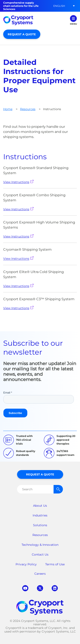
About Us (40, 506)
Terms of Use (55, 564)
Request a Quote (22, 34)
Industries (40, 515)
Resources (28, 109)
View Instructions (18, 182)
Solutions (40, 525)
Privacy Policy (26, 564)
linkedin (55, 588)
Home (8, 109)
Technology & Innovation (40, 545)
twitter (40, 588)
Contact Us (40, 554)
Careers (40, 574)
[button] (59, 6)
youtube (25, 588)
